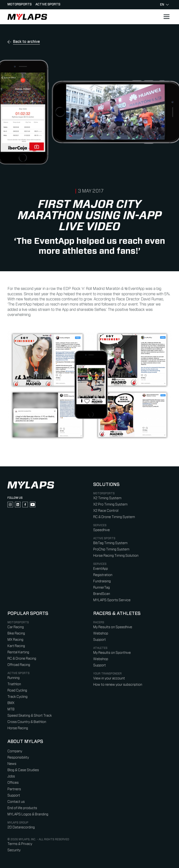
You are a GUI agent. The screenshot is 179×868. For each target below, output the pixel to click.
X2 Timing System (107, 498)
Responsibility (18, 758)
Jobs (11, 776)
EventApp (101, 569)
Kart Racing (16, 646)
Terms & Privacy (20, 844)
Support (100, 640)
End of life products (22, 808)
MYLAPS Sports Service (112, 600)
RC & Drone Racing (22, 659)
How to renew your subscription (118, 685)
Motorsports (20, 4)
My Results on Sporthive (112, 653)
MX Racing (15, 640)
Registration (103, 575)
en (164, 5)
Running (14, 678)
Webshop (101, 633)
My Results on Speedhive (113, 627)
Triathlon (14, 684)
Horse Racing (18, 728)
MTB (11, 709)
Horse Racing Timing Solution (116, 556)
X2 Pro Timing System (110, 504)
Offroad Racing (19, 665)
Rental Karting (18, 652)
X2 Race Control (106, 511)
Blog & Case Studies (23, 770)
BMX (11, 703)
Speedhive (102, 530)
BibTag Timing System (110, 543)
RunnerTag (102, 588)
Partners (14, 789)
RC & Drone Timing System (114, 517)
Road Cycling (17, 690)
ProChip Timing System (111, 549)
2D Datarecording (21, 827)
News (12, 764)
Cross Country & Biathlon (27, 722)
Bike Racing (16, 633)
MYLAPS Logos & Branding (28, 814)
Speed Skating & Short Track (30, 716)
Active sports (48, 4)
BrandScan (102, 594)
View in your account (109, 678)
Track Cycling (17, 697)
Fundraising (102, 581)
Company (15, 751)
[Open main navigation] (166, 17)
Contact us (16, 802)
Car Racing (16, 627)
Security (14, 850)
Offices (13, 783)
